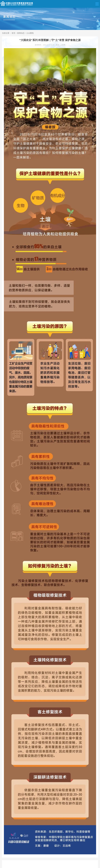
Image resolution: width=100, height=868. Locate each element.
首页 (13, 33)
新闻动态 (21, 33)
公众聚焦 (30, 33)
